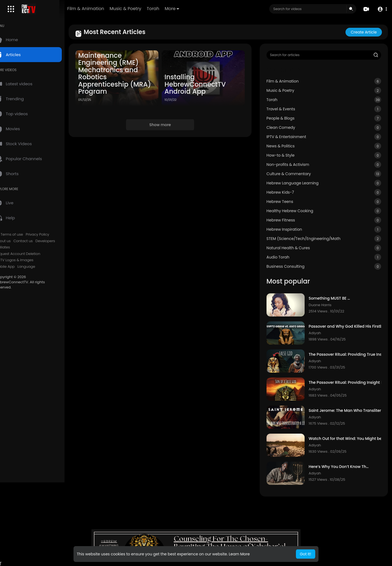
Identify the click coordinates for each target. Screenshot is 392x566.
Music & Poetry (143, 9)
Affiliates (14, 247)
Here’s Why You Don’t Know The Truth (344, 467)
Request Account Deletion (29, 254)
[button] (382, 9)
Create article (364, 32)
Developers (57, 241)
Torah (170, 9)
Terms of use (23, 235)
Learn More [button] (239, 554)
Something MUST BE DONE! (335, 298)
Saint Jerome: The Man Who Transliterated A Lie (352, 411)
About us (15, 241)
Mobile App (17, 267)
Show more (168, 123)
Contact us (35, 241)
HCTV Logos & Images (26, 260)
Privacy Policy (49, 235)
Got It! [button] (306, 554)
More (189, 9)
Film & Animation (103, 9)
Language (38, 267)
